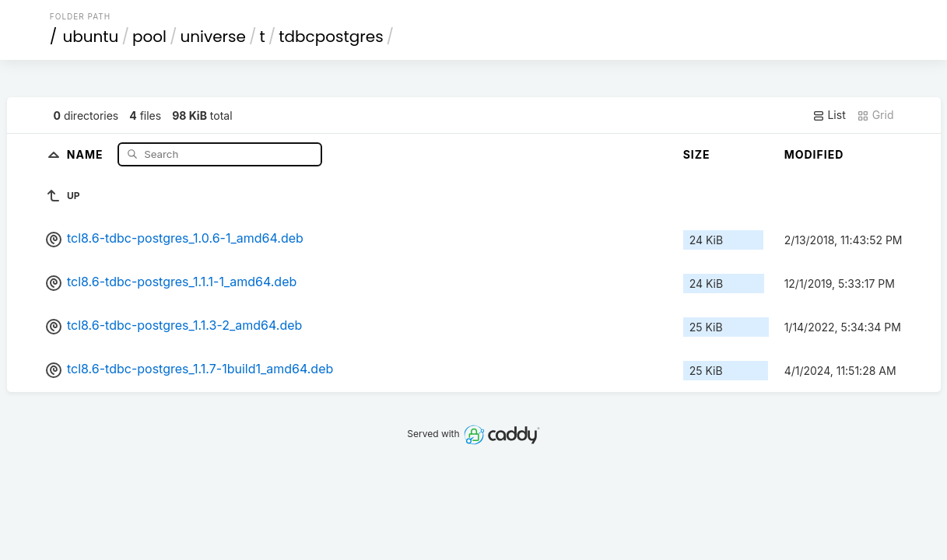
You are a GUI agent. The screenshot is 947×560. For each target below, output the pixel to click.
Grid (875, 115)
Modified (814, 154)
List (829, 115)
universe (212, 37)
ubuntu (90, 37)
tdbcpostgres (331, 37)
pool (149, 37)
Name (87, 154)
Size (697, 154)
